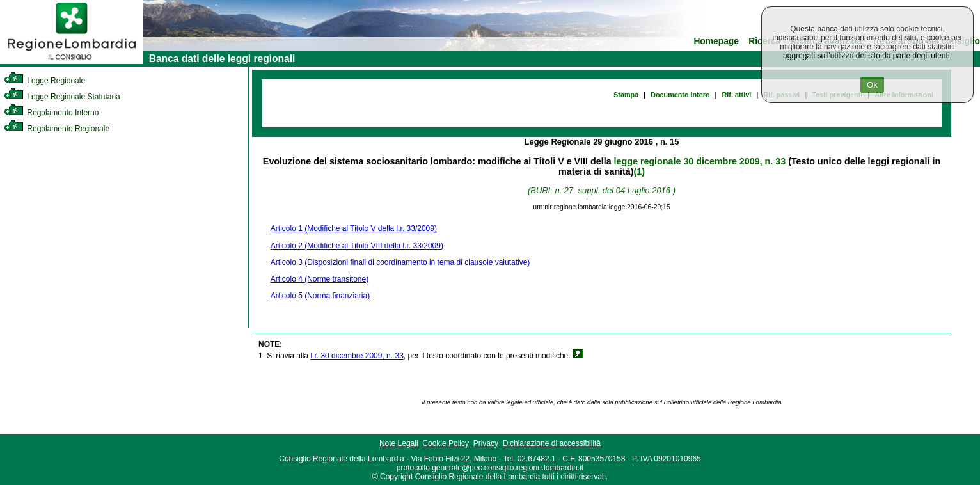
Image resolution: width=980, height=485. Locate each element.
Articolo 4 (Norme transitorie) (320, 279)
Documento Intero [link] (680, 95)
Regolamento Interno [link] (51, 113)
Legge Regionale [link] (44, 81)
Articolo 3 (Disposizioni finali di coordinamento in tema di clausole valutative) (400, 262)
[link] (72, 61)
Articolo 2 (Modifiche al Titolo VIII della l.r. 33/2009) (357, 246)
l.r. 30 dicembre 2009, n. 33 (357, 356)
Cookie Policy (446, 443)
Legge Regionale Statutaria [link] (62, 97)
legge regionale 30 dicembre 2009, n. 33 (700, 161)
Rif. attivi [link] (737, 95)
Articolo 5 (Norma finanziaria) (320, 296)
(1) (639, 171)
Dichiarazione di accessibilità (552, 443)
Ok (872, 85)
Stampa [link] (626, 95)
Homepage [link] (716, 41)
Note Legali (399, 443)
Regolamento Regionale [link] (57, 129)
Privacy (486, 443)
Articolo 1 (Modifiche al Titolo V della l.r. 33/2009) (354, 228)
